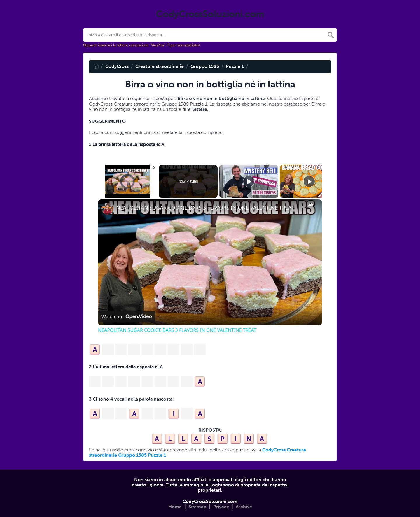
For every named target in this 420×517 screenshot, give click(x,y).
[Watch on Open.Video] (127, 317)
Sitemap (197, 507)
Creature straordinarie (160, 66)
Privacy (221, 507)
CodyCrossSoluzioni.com (210, 501)
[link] (107, 209)
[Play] (249, 181)
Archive (244, 507)
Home (175, 507)
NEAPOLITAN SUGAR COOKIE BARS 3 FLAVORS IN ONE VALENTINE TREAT (205, 208)
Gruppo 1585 (205, 66)
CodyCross (117, 66)
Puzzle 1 (235, 66)
